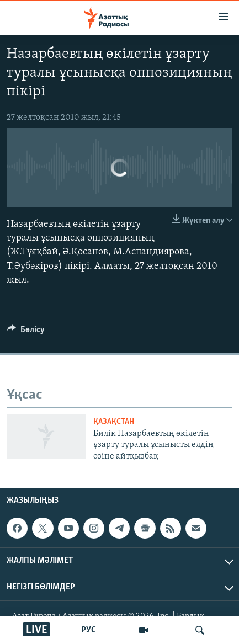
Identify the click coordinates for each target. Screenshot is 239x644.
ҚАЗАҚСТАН (114, 422)
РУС (89, 630)
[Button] (26, 332)
